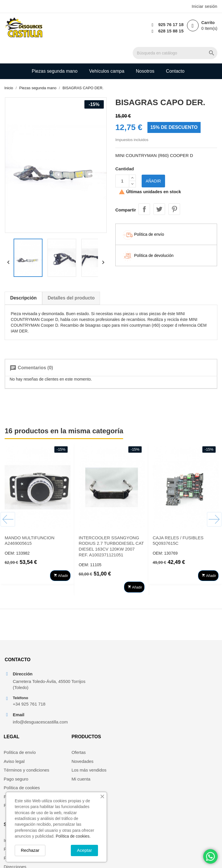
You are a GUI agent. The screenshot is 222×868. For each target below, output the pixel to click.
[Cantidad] (122, 161)
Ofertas (122, 665)
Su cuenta (184, 649)
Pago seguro (72, 691)
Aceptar (84, 850)
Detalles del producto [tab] (71, 278)
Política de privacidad (81, 718)
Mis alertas (181, 700)
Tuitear (159, 188)
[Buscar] (113, 28)
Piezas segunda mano (55, 50)
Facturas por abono (190, 682)
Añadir (153, 161)
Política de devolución (81, 709)
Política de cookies (78, 700)
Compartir (144, 188)
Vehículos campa (107, 50)
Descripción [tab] (23, 278)
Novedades (126, 674)
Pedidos (179, 674)
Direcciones (182, 691)
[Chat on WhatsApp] (210, 856)
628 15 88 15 (170, 31)
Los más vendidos (133, 682)
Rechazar (30, 850)
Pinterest (174, 188)
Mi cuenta (125, 691)
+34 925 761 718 (29, 701)
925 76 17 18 (170, 24)
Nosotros (145, 50)
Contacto (175, 50)
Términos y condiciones (83, 682)
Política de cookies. (73, 836)
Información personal (191, 665)
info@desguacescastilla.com (32, 720)
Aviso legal (70, 674)
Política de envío (76, 665)
